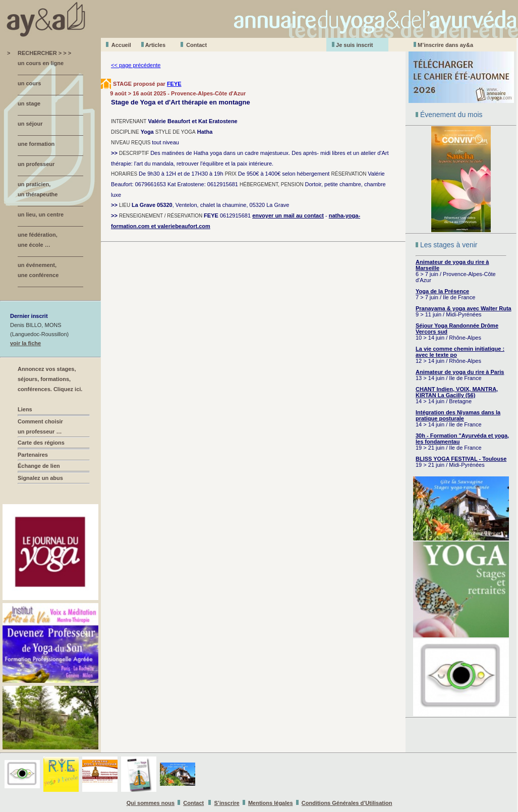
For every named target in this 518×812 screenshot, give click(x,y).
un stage (29, 103)
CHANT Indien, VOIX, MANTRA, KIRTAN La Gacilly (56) (457, 392)
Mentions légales (271, 803)
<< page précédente (136, 65)
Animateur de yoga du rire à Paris (460, 372)
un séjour (30, 124)
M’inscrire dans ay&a (445, 45)
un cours (29, 83)
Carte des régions (41, 443)
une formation (36, 144)
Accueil (121, 45)
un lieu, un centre (41, 214)
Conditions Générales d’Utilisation (347, 803)
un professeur (36, 164)
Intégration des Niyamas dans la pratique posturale (458, 415)
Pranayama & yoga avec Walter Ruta (464, 308)
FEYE (174, 84)
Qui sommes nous (151, 803)
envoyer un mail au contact (288, 215)
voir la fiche (25, 343)
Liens (25, 409)
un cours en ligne (41, 63)
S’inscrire (227, 803)
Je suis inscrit (354, 45)
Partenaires (33, 455)
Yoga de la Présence (442, 291)
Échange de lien (39, 466)
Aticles (155, 45)
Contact (196, 45)
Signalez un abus (40, 478)
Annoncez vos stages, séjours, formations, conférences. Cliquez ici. (50, 379)
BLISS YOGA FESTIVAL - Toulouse (461, 459)
